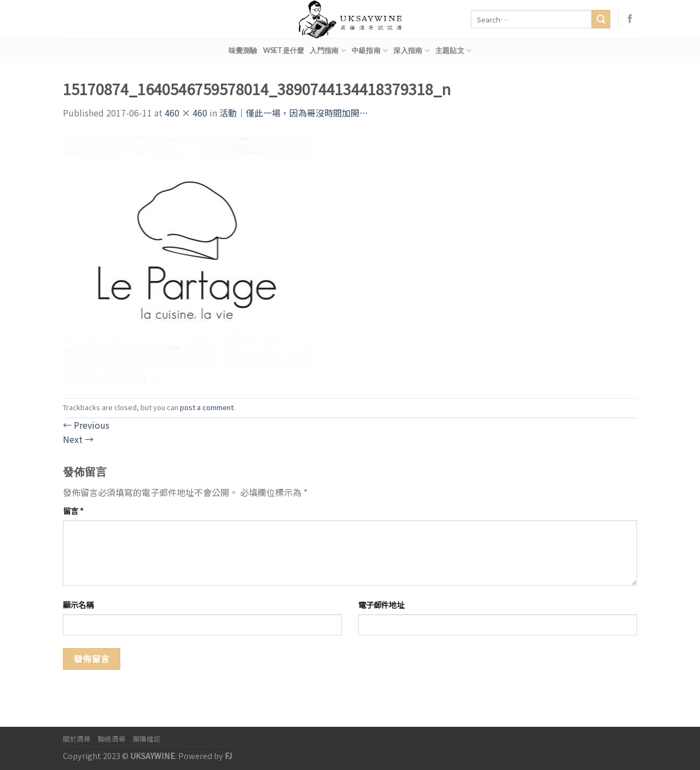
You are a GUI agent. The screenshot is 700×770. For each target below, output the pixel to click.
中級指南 (370, 51)
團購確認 (147, 739)
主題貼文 (453, 51)
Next (78, 439)
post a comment (207, 407)
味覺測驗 (243, 50)
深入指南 (411, 51)
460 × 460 (186, 113)
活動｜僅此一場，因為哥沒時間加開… (294, 113)
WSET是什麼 (284, 50)
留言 (73, 511)
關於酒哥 (77, 739)
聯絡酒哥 (112, 739)
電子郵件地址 (381, 605)
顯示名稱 (78, 605)
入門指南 (328, 51)
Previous (86, 425)
